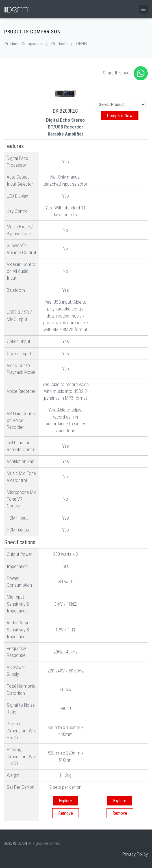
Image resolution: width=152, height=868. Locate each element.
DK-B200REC (65, 111)
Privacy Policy (135, 854)
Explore (65, 801)
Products (59, 44)
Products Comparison (23, 44)
